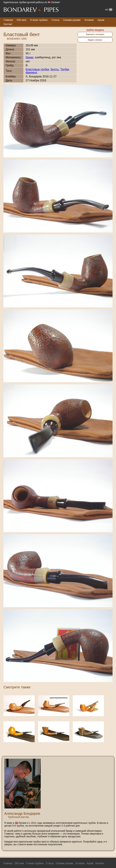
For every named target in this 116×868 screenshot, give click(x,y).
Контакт (8, 24)
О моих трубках (39, 20)
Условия (89, 20)
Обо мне (21, 20)
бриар (30, 57)
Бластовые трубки (37, 69)
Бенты (55, 69)
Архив (101, 20)
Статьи (55, 20)
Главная (8, 20)
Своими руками (72, 20)
